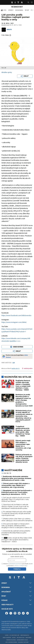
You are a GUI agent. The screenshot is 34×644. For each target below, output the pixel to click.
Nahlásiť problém (27, 368)
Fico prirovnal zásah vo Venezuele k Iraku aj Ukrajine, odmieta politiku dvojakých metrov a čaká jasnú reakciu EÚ (17, 526)
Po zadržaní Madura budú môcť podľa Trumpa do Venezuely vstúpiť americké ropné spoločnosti (16, 514)
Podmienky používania (11, 640)
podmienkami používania (15, 564)
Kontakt (14, 638)
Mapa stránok (28, 638)
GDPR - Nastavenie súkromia (11, 642)
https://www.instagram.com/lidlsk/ (14, 322)
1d (2, 473)
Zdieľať (25, 76)
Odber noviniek (17, 347)
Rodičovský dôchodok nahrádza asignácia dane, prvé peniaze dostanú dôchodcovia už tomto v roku (16, 478)
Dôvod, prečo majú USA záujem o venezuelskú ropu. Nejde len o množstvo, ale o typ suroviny (23, 445)
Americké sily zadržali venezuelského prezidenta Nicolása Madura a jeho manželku (16, 533)
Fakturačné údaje (21, 638)
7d (10, 473)
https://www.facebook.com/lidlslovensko (16, 315)
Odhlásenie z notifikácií (23, 642)
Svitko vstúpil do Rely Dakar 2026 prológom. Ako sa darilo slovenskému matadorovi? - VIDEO (17, 540)
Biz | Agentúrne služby (14, 635)
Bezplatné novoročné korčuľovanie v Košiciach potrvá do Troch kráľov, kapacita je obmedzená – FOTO (17, 492)
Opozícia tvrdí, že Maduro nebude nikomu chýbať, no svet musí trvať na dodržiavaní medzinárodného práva (15, 506)
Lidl (14, 363)
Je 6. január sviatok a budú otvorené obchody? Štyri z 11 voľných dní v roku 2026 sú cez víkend (16, 499)
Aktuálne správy (7, 72)
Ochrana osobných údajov (22, 640)
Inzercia (7, 635)
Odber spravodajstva (25, 635)
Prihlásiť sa (17, 569)
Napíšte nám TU (16, 368)
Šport (27, 10)
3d (8, 473)
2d (5, 473)
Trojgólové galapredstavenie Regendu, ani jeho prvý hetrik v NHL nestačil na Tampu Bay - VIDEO (23, 431)
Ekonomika (19, 10)
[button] (32, 2)
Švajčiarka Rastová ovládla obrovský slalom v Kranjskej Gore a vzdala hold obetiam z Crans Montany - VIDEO (23, 385)
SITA (3, 10)
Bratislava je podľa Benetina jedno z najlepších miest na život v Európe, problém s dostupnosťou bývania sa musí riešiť (24, 400)
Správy (11, 10)
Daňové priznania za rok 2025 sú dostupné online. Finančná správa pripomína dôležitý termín (24, 458)
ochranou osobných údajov (21, 566)
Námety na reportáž (7, 638)
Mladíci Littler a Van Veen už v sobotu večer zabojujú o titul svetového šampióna (17, 520)
